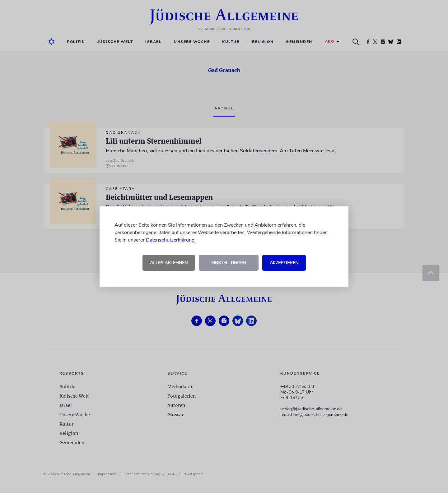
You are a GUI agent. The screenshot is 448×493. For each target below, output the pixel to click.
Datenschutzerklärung (170, 240)
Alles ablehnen (169, 263)
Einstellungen (229, 263)
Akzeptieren (284, 263)
